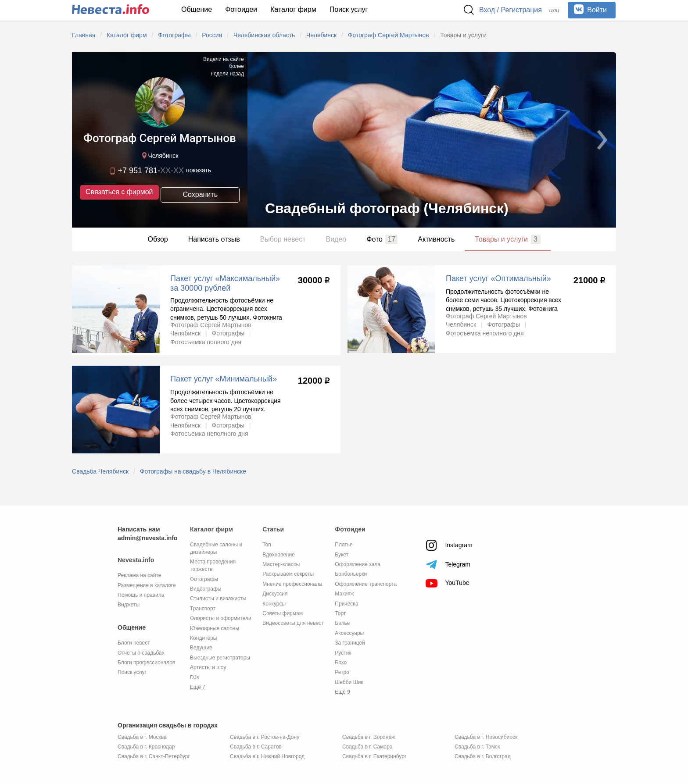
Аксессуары (349, 633)
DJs (195, 677)
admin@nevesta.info (148, 538)
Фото (382, 239)
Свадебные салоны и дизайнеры (216, 548)
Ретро (342, 672)
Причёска (346, 604)
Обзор (158, 239)
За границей (350, 643)
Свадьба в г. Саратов (256, 747)
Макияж (344, 594)
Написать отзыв (214, 239)
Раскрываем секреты (288, 574)
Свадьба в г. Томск (477, 747)
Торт (340, 613)
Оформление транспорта (366, 584)
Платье (344, 545)
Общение (197, 9)
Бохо (341, 663)
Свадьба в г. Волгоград (483, 756)
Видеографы (206, 589)
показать (199, 171)
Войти (590, 9)
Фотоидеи (241, 9)
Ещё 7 (198, 687)
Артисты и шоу (208, 667)
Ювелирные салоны (215, 628)
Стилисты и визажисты (218, 599)
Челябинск (159, 157)
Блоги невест (134, 643)
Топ (267, 545)
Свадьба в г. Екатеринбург (374, 756)
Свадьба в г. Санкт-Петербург (154, 756)
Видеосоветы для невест (293, 623)
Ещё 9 (342, 692)
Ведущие (201, 648)
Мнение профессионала (292, 584)
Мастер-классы (281, 564)
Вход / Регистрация (511, 10)
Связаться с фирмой (119, 193)
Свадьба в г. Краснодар (146, 747)
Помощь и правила (141, 595)
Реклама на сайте (140, 575)
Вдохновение (279, 555)
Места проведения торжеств (213, 565)
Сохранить (200, 193)
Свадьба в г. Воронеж (369, 737)
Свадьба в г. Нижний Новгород (267, 756)
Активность (436, 239)
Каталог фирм (293, 9)
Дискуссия (275, 594)
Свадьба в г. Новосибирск (486, 737)
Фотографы (204, 579)
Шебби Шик (349, 682)
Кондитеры (203, 638)
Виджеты (129, 605)
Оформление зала (358, 564)
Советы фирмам (283, 613)
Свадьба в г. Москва (142, 737)
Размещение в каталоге (147, 585)
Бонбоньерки (351, 574)
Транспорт (203, 609)
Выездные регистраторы (220, 658)
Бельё (342, 623)
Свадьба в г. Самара (367, 747)
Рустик (343, 653)
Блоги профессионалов (146, 663)
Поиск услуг (349, 9)
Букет (342, 555)
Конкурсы (274, 604)
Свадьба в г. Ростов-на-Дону (265, 737)
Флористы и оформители (221, 618)
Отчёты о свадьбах (141, 653)
